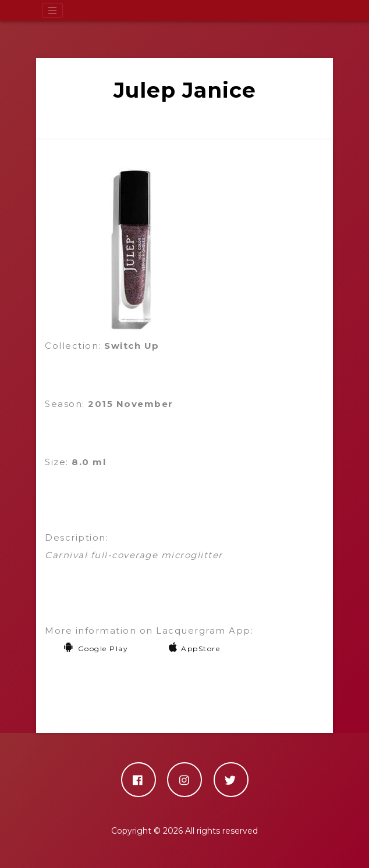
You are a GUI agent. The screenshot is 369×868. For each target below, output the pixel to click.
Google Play (96, 649)
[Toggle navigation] (52, 10)
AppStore (195, 649)
